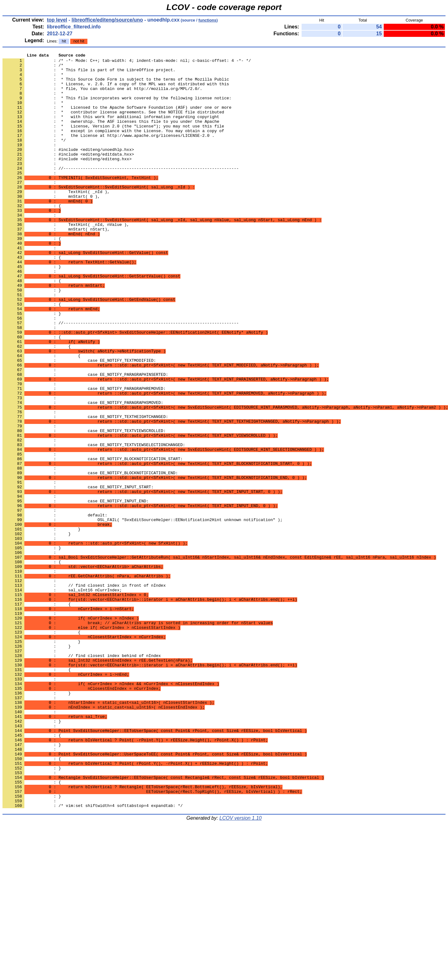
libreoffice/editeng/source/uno (107, 20)
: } (32, 310)
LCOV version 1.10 (241, 969)
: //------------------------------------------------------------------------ (121, 192)
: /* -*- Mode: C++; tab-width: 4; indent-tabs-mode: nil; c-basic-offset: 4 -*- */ (127, 62)
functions (208, 20)
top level (57, 20)
